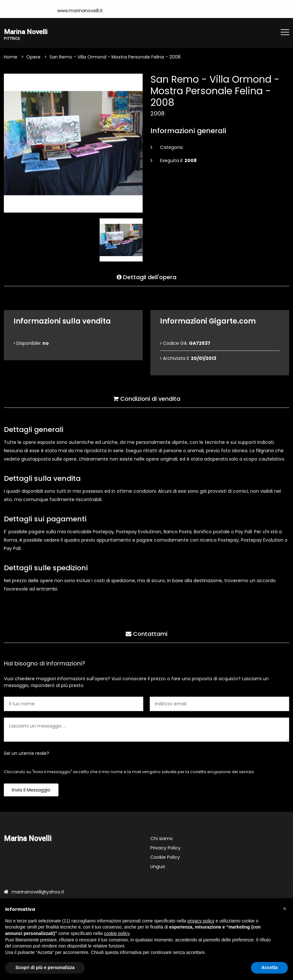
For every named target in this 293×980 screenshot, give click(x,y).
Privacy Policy (165, 849)
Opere (33, 58)
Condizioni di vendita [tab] (147, 398)
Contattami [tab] (146, 633)
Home (11, 58)
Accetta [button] (269, 967)
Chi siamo (162, 839)
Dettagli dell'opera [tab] (146, 276)
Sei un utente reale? (27, 754)
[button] (285, 909)
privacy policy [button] (201, 921)
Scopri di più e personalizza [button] (45, 967)
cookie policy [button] (117, 933)
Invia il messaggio (31, 791)
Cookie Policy (165, 858)
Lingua (158, 867)
